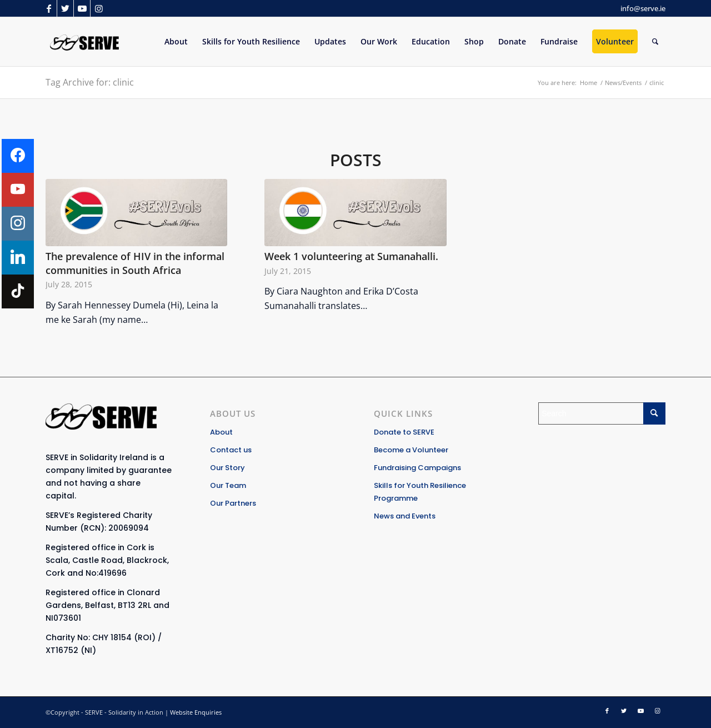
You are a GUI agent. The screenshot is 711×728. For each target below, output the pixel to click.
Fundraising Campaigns (417, 468)
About (221, 432)
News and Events (405, 516)
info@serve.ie (643, 8)
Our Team (228, 485)
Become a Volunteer (411, 450)
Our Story (227, 468)
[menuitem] (176, 42)
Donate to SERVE (404, 432)
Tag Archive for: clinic (90, 82)
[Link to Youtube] (82, 8)
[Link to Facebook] (49, 8)
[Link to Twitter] (65, 8)
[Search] (655, 42)
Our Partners (233, 503)
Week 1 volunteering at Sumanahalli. (351, 256)
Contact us (231, 450)
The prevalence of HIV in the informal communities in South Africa (135, 263)
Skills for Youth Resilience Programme (420, 492)
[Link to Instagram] (99, 8)
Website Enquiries (196, 712)
